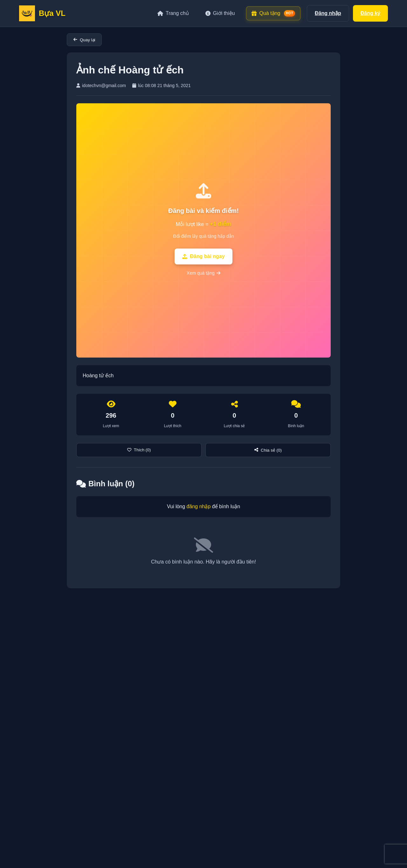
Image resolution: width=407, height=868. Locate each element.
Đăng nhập (328, 13)
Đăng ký (370, 13)
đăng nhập (199, 506)
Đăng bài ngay (203, 256)
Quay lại (84, 40)
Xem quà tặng (203, 273)
